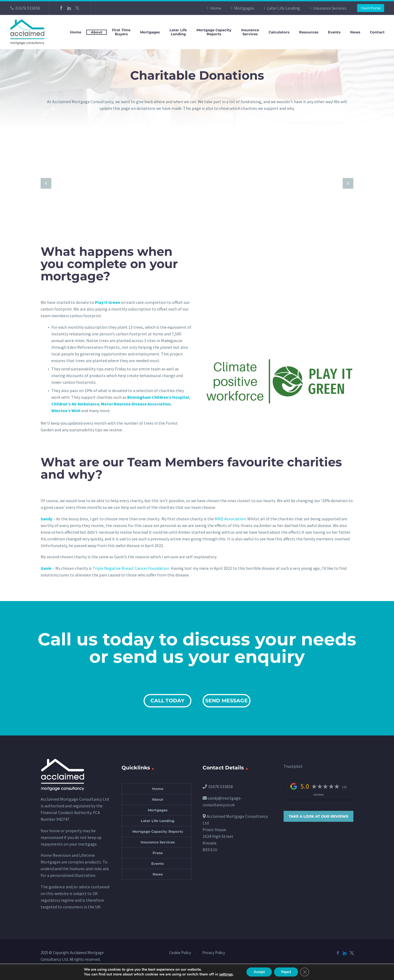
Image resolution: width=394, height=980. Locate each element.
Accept (257, 972)
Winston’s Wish (66, 410)
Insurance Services (330, 8)
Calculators (279, 32)
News (355, 32)
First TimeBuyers (121, 32)
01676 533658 (28, 8)
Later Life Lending (284, 8)
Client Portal (371, 8)
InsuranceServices (250, 32)
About (97, 32)
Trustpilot (293, 766)
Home (216, 8)
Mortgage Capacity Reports (158, 831)
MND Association (230, 519)
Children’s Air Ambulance (75, 404)
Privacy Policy (214, 953)
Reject (287, 972)
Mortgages (244, 8)
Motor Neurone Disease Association (136, 404)
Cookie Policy (180, 953)
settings (223, 974)
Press (158, 853)
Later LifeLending (178, 32)
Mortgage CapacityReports (214, 32)
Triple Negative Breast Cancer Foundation (131, 568)
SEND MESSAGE (227, 701)
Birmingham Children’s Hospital (158, 397)
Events (334, 32)
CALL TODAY (167, 701)
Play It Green (107, 302)
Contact (377, 32)
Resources (309, 32)
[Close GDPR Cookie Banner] (307, 972)
